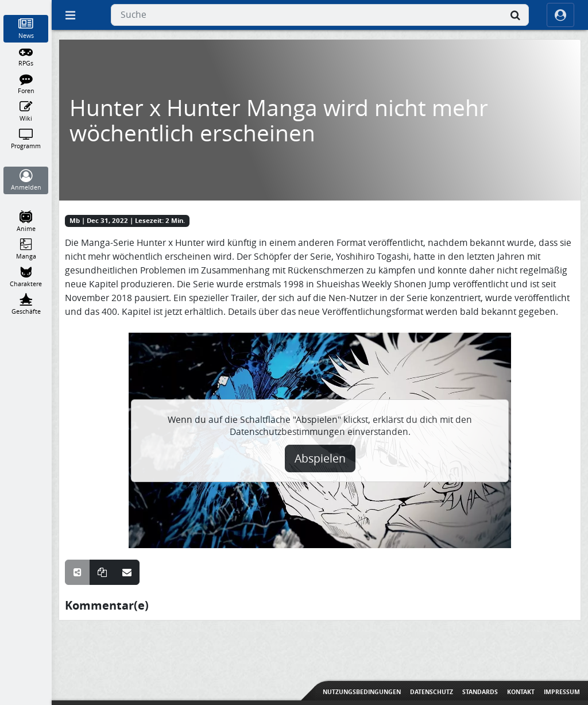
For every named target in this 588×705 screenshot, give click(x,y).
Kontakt (521, 692)
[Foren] (26, 84)
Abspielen (320, 459)
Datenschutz (432, 692)
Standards (480, 692)
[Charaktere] (26, 277)
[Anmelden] (26, 180)
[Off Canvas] (70, 15)
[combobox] (320, 15)
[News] (26, 29)
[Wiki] (26, 111)
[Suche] (515, 15)
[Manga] (26, 249)
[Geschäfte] (26, 305)
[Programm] (26, 139)
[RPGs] (26, 56)
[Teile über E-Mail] (127, 572)
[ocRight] (560, 15)
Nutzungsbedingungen (362, 692)
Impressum (562, 692)
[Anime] (26, 222)
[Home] (26, 5)
